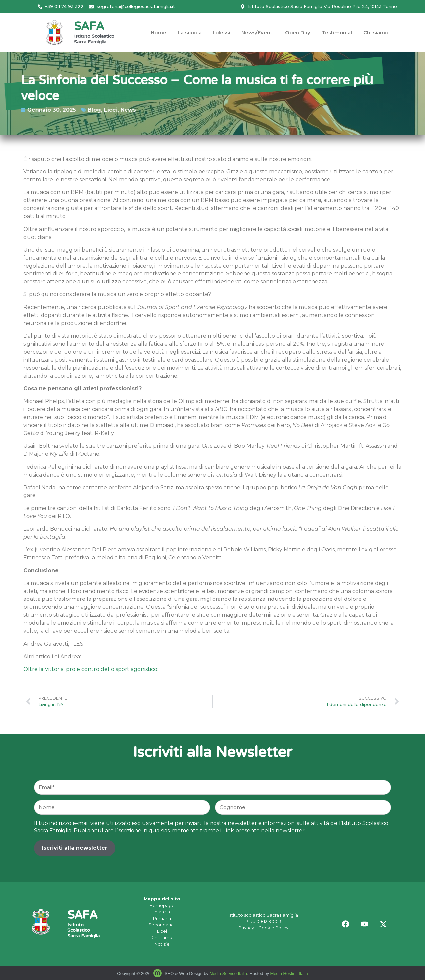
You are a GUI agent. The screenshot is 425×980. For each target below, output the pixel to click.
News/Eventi (257, 32)
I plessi (221, 32)
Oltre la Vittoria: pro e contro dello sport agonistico (90, 669)
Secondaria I (162, 925)
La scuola (190, 32)
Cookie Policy (273, 928)
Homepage (162, 905)
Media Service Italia (228, 974)
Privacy (246, 928)
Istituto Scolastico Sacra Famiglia (94, 39)
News (90, 110)
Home (159, 32)
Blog (56, 110)
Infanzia (162, 912)
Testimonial (337, 32)
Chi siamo (376, 32)
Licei (73, 110)
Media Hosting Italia (289, 974)
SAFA (89, 27)
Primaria (162, 918)
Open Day (298, 32)
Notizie (162, 944)
